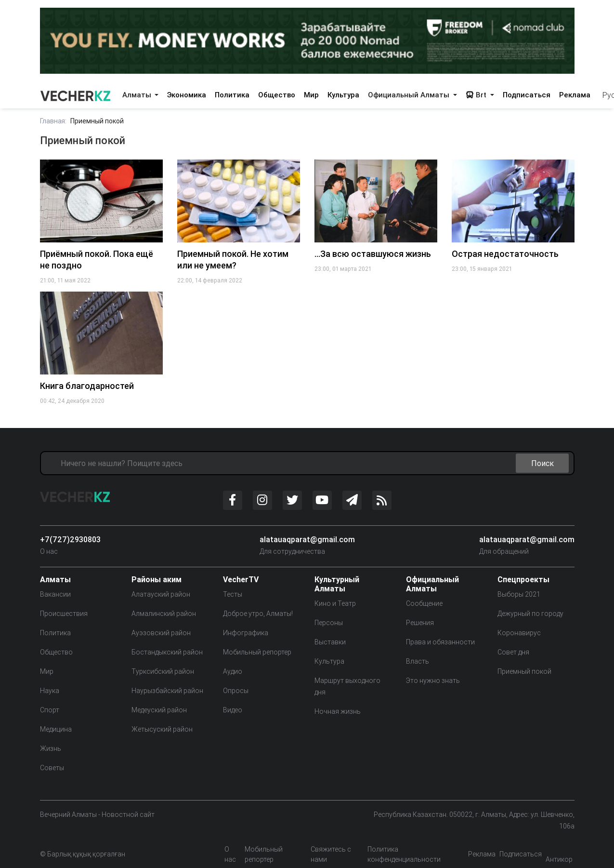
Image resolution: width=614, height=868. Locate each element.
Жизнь (51, 748)
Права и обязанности (440, 642)
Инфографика (246, 633)
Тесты (233, 594)
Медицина (56, 729)
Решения (420, 623)
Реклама (575, 95)
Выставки (330, 642)
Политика (232, 95)
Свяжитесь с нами (331, 854)
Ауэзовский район (161, 633)
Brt (477, 95)
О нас (49, 551)
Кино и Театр (335, 603)
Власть (418, 661)
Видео (233, 710)
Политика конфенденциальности (404, 854)
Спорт (50, 710)
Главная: (53, 121)
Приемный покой (524, 671)
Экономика (187, 95)
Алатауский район (161, 594)
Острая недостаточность (505, 254)
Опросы (236, 691)
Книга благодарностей (87, 386)
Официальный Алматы (410, 95)
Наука (50, 691)
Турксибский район (163, 671)
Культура (343, 95)
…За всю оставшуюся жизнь (373, 254)
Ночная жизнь (338, 711)
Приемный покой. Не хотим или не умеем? (233, 260)
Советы (52, 768)
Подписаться (527, 95)
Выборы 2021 (519, 594)
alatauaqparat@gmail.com (307, 539)
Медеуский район (159, 710)
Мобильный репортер (257, 652)
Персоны (329, 623)
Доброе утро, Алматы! (258, 614)
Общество (277, 95)
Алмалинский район (164, 614)
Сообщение (424, 603)
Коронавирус (519, 633)
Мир (311, 95)
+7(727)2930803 (70, 539)
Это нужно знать (433, 681)
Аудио (233, 671)
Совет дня (513, 652)
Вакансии (55, 594)
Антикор (559, 859)
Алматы (138, 95)
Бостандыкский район (167, 652)
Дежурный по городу (530, 614)
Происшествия (64, 614)
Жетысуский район (162, 729)
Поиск (542, 463)
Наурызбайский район (167, 691)
